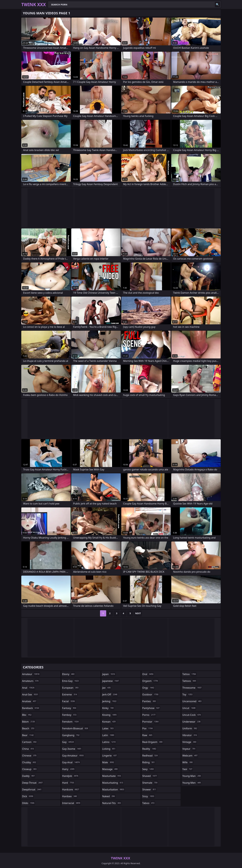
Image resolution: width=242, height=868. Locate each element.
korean (109, 722)
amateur (31, 674)
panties (149, 701)
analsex (29, 701)
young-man (192, 776)
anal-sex (30, 694)
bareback (31, 708)
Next (138, 613)
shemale (150, 783)
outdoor (151, 694)
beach (29, 728)
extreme (70, 694)
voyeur (189, 749)
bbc (27, 715)
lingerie (110, 756)
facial (69, 701)
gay (68, 742)
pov (148, 728)
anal (29, 688)
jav (107, 688)
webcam (190, 756)
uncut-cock (192, 715)
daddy (29, 776)
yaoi (188, 769)
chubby (29, 762)
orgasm (150, 681)
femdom (71, 722)
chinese (30, 756)
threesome (192, 688)
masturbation (113, 789)
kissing (110, 715)
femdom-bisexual (75, 728)
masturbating (113, 783)
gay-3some (72, 749)
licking (109, 749)
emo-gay (71, 681)
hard (69, 783)
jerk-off (110, 694)
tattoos (189, 681)
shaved (150, 776)
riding (149, 762)
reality (150, 749)
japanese (111, 681)
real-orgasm (153, 742)
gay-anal (71, 762)
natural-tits (112, 803)
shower (150, 789)
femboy (70, 715)
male (108, 762)
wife (188, 762)
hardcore (71, 789)
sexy (148, 769)
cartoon (30, 742)
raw (148, 735)
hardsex (70, 796)
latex (108, 728)
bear (28, 735)
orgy (149, 688)
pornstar (151, 722)
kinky (108, 708)
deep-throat (33, 783)
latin (108, 735)
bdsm (29, 722)
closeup (30, 769)
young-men (192, 783)
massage (110, 769)
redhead (150, 756)
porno (149, 715)
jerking (110, 701)
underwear (192, 722)
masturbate (112, 776)
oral (148, 674)
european (71, 688)
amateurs (31, 681)
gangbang (71, 735)
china (28, 749)
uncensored (192, 701)
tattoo (189, 674)
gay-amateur (73, 756)
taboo (149, 803)
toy (188, 694)
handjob (71, 776)
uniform (190, 728)
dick (28, 796)
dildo (29, 803)
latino (109, 742)
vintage (190, 742)
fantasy (70, 708)
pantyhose (151, 708)
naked (109, 796)
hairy (69, 769)
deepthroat (32, 789)
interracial (72, 803)
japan (109, 674)
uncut (189, 708)
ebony (69, 674)
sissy (149, 796)
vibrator (190, 735)
